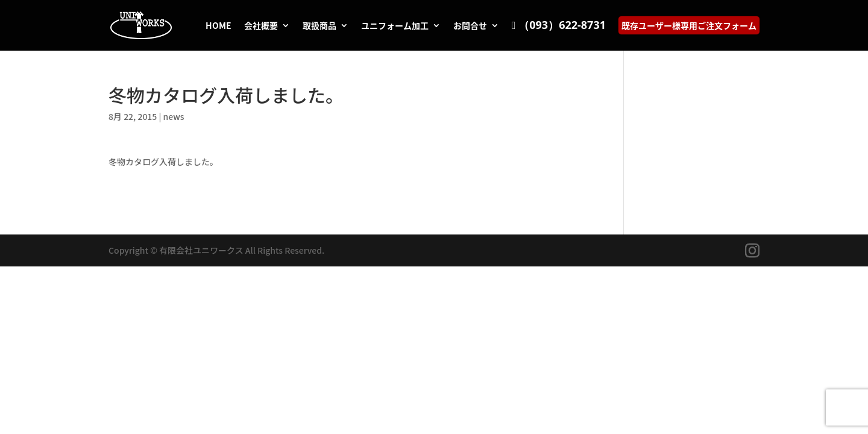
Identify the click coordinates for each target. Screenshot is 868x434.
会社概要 (261, 26)
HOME (219, 26)
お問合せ (470, 26)
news (174, 116)
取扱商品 (319, 26)
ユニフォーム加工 (395, 26)
